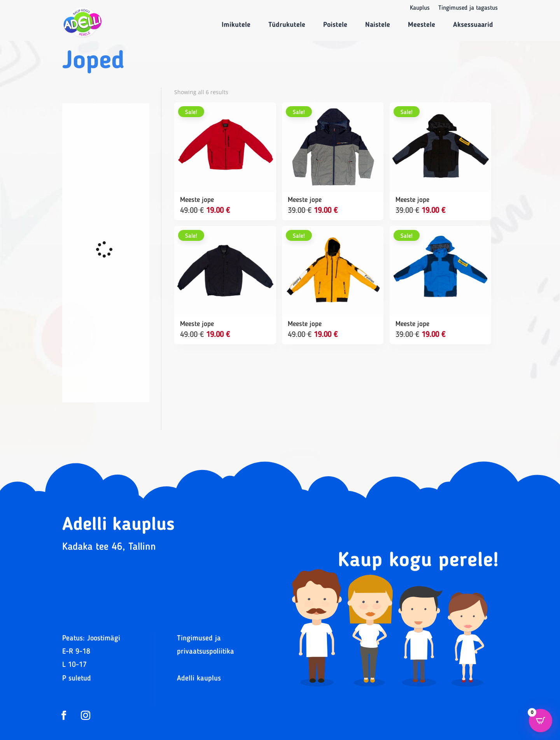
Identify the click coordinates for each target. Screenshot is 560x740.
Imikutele (236, 25)
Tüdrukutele (287, 25)
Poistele (335, 25)
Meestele (422, 25)
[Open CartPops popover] (541, 721)
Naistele (378, 25)
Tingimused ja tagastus (468, 8)
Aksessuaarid (473, 25)
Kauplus (420, 8)
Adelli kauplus (199, 679)
